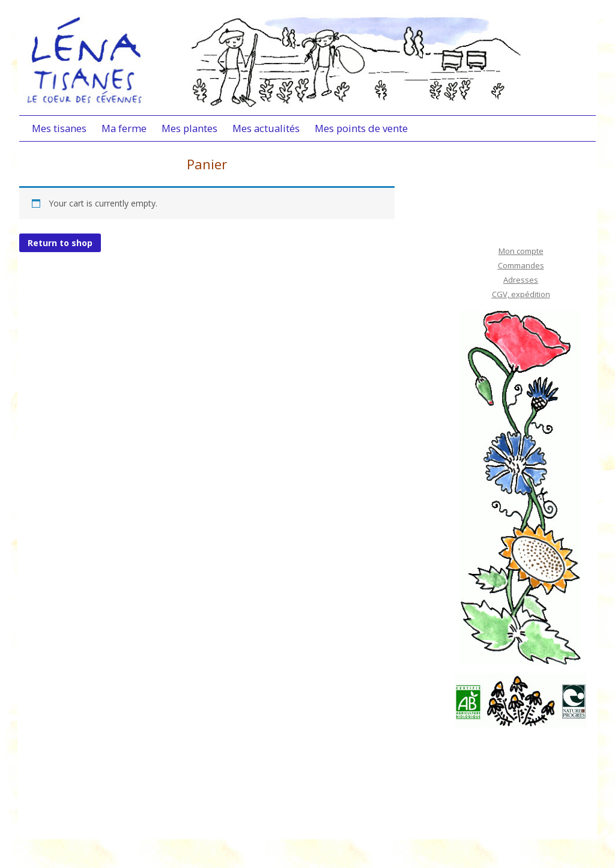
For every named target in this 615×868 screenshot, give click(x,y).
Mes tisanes (59, 128)
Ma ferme (124, 128)
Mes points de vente (361, 128)
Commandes (521, 265)
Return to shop (60, 243)
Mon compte (521, 251)
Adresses (521, 280)
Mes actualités (266, 128)
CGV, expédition (521, 294)
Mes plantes (189, 128)
